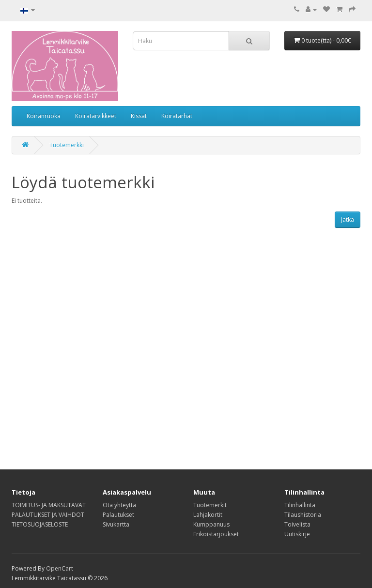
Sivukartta (116, 524)
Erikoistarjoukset (216, 534)
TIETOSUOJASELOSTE (40, 524)
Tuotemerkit (210, 505)
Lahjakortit (208, 515)
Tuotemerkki (67, 145)
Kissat (139, 116)
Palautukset (118, 515)
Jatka (348, 219)
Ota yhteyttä (119, 505)
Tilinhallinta (300, 505)
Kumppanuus (211, 524)
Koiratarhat (177, 116)
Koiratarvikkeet (96, 116)
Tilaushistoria (303, 515)
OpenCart (60, 568)
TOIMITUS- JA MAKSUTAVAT (49, 505)
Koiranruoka (44, 116)
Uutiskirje (297, 534)
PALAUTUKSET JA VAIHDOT (48, 515)
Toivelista (297, 524)
